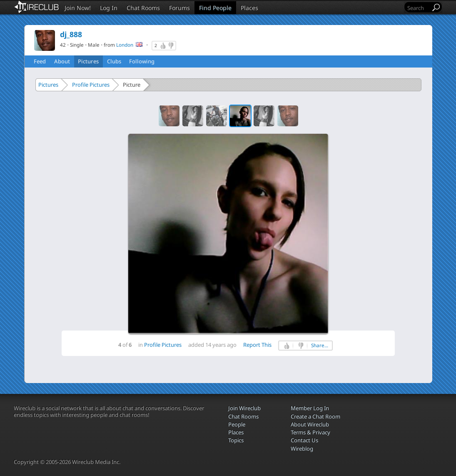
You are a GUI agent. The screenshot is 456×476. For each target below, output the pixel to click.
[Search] (418, 8)
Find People (215, 8)
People (237, 424)
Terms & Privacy (310, 432)
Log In (109, 8)
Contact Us (304, 440)
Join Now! (78, 8)
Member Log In (310, 408)
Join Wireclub (244, 408)
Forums (179, 8)
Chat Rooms (143, 8)
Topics (236, 440)
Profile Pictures (91, 85)
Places (249, 8)
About (62, 61)
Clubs (114, 61)
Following (142, 61)
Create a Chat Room (315, 416)
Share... (320, 345)
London (125, 45)
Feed (40, 61)
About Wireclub (310, 424)
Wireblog (302, 448)
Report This (257, 345)
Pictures (88, 61)
